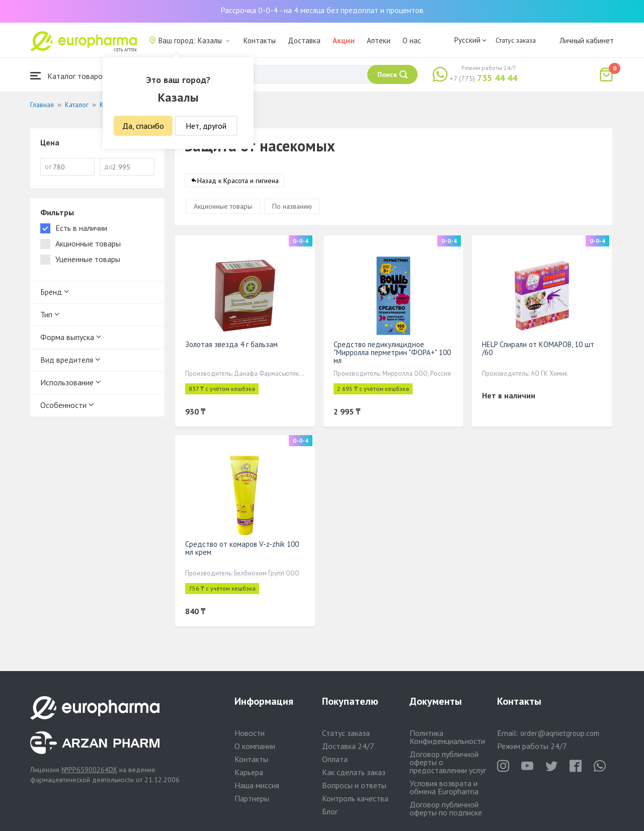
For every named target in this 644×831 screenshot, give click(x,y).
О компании (255, 746)
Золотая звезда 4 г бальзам (231, 344)
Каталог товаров (68, 76)
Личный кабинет (587, 40)
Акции (344, 40)
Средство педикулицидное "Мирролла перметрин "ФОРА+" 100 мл (392, 352)
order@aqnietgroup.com (560, 733)
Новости (250, 733)
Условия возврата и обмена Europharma (444, 787)
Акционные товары (223, 206)
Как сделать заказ (354, 772)
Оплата (335, 759)
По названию (292, 206)
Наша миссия (257, 785)
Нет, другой (206, 126)
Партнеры (252, 798)
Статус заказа (516, 40)
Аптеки (379, 40)
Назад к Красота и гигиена (238, 181)
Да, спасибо (143, 126)
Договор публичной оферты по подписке (446, 808)
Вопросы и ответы (354, 785)
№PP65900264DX (89, 770)
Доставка (304, 40)
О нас (412, 40)
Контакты (260, 40)
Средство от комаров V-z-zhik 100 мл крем (242, 548)
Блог (330, 811)
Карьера (249, 772)
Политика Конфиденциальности (447, 737)
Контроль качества (355, 798)
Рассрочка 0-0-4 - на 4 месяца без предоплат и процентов (322, 10)
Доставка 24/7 (348, 746)
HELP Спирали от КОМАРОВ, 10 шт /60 (538, 348)
